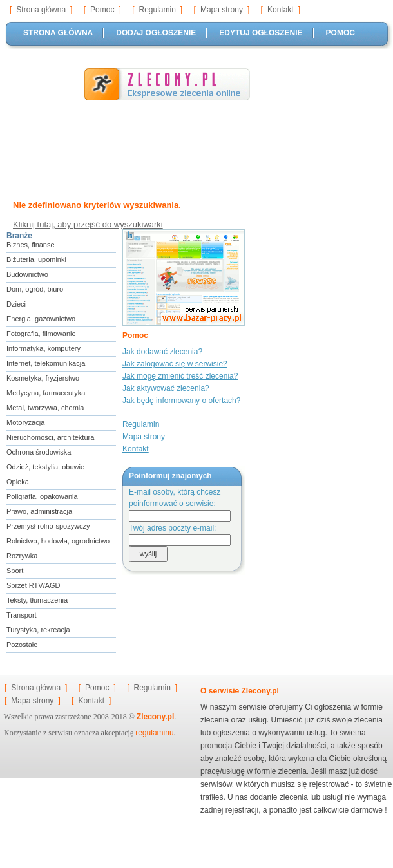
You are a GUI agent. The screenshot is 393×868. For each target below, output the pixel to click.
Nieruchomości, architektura (50, 437)
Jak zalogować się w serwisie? (175, 364)
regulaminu (154, 733)
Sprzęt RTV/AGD (34, 585)
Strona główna (41, 10)
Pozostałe (22, 645)
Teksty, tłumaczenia (37, 600)
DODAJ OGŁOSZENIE (156, 33)
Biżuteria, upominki (36, 259)
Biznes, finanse (31, 245)
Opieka (18, 482)
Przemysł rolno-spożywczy (48, 526)
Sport (15, 571)
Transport (22, 615)
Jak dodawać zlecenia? (162, 352)
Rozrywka (22, 556)
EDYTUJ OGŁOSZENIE (261, 33)
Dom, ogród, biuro (35, 289)
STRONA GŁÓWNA (58, 33)
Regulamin (157, 10)
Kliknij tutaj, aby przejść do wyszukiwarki (88, 224)
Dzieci (16, 304)
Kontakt (281, 10)
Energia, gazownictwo (41, 319)
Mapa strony (222, 10)
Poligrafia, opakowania (42, 496)
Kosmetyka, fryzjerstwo (43, 378)
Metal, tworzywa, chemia (45, 408)
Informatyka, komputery (43, 348)
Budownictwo (27, 274)
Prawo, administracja (39, 511)
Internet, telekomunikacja (46, 363)
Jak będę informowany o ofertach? (181, 401)
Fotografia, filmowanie (41, 334)
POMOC (340, 33)
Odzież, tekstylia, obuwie (45, 467)
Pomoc (102, 10)
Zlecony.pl (155, 717)
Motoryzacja (25, 422)
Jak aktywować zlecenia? (166, 388)
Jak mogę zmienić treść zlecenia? (180, 376)
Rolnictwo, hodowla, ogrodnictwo (58, 541)
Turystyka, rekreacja (38, 630)
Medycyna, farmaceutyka (46, 393)
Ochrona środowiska (39, 452)
